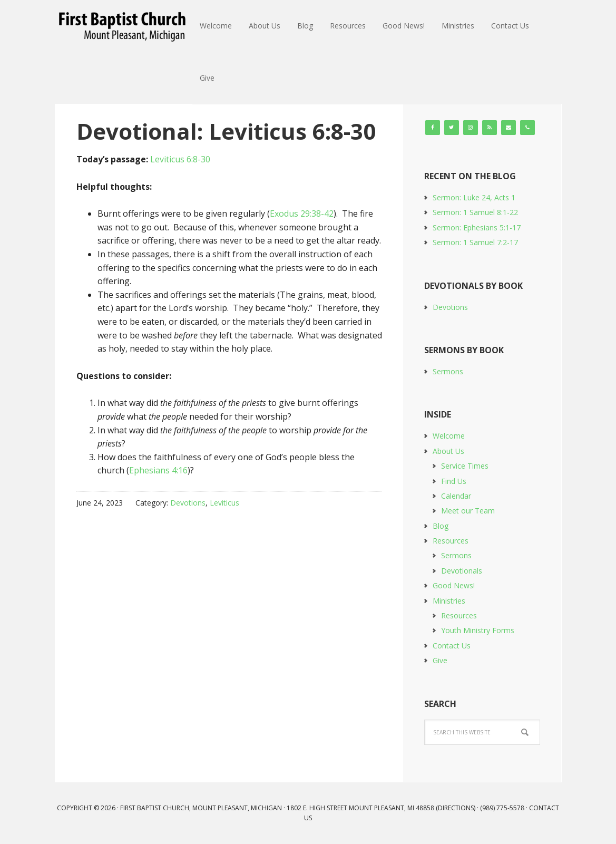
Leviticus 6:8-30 (180, 159)
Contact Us (452, 646)
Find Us (454, 481)
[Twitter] (452, 128)
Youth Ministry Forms (478, 630)
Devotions (188, 503)
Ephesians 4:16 (158, 470)
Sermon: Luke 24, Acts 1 (474, 197)
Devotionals (462, 571)
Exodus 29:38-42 (302, 214)
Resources (451, 541)
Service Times (465, 466)
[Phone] (527, 128)
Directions (456, 808)
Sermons (448, 371)
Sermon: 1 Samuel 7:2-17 (475, 242)
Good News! (454, 585)
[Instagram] (471, 128)
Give (440, 660)
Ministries (449, 601)
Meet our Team (468, 511)
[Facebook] (433, 128)
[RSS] (490, 128)
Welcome (449, 436)
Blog (441, 526)
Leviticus (224, 503)
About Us (448, 451)
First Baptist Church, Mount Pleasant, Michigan (124, 26)
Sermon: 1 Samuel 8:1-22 (475, 212)
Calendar (456, 496)
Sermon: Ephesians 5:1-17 (477, 227)
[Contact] (509, 128)
